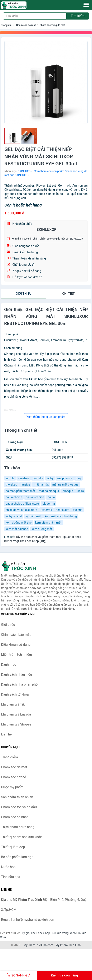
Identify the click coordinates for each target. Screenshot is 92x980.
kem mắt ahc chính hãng (61, 516)
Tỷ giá (26, 933)
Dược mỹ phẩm (12, 787)
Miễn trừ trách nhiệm (16, 655)
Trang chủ (7, 25)
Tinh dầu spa (11, 877)
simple (10, 478)
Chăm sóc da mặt (26, 25)
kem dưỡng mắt (42, 529)
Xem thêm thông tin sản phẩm (46, 417)
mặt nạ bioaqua (49, 491)
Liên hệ (6, 734)
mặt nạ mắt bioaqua (65, 484)
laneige (26, 484)
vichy (50, 478)
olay (78, 478)
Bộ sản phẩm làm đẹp (17, 857)
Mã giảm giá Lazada (16, 714)
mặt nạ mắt (41, 484)
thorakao (11, 484)
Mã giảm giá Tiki (13, 704)
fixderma (46, 510)
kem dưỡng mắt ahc (19, 523)
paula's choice (35, 497)
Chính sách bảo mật (16, 635)
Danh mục (9, 665)
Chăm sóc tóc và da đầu (19, 807)
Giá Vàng (63, 933)
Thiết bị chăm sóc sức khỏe (21, 837)
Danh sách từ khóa (15, 694)
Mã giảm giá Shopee (16, 724)
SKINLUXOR (25, 171)
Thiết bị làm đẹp (13, 847)
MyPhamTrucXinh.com (38, 945)
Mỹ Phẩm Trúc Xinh (68, 945)
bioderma (49, 504)
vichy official (14, 516)
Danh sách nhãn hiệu (16, 674)
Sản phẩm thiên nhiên (17, 797)
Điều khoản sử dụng (16, 645)
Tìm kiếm (78, 16)
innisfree (24, 478)
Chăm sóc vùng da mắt (52, 25)
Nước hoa (8, 867)
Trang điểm (9, 757)
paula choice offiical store (22, 504)
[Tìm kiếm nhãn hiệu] (35, 16)
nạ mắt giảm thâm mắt (20, 491)
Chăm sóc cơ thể (14, 777)
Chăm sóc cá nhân (15, 817)
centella (38, 478)
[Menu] (86, 5)
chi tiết (69, 294)
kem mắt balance (17, 529)
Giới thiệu (23, 294)
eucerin (78, 510)
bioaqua (68, 491)
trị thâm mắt (33, 516)
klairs (80, 491)
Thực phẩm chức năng (18, 827)
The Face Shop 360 (43, 933)
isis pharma (65, 478)
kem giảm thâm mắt (48, 523)
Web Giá (75, 933)
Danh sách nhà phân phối (20, 684)
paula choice (14, 497)
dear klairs (62, 510)
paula (51, 497)
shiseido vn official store (21, 510)
